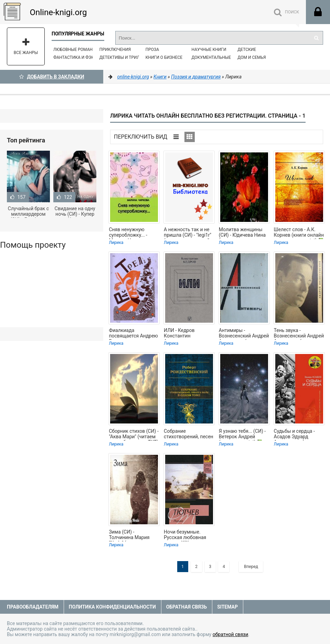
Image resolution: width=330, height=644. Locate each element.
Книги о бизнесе (164, 57)
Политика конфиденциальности (112, 607)
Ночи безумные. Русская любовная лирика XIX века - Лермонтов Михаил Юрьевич (186, 535)
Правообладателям (33, 607)
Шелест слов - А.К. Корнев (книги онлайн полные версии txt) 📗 (299, 233)
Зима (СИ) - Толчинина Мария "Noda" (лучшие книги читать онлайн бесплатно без (133, 535)
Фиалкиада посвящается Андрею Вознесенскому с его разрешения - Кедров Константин (133, 334)
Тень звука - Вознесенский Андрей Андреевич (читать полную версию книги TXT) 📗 (299, 334)
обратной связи (231, 634)
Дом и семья (252, 57)
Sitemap (227, 607)
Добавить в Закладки (52, 77)
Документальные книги (219, 57)
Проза (152, 50)
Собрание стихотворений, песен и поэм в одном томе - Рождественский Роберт (189, 434)
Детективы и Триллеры (125, 57)
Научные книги (209, 50)
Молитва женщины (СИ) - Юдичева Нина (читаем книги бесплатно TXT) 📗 (242, 233)
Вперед (251, 567)
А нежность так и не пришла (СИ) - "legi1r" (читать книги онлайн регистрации (188, 233)
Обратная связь (187, 607)
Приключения (115, 50)
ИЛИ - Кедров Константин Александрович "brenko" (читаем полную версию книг (187, 334)
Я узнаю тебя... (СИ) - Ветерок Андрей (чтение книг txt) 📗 (242, 434)
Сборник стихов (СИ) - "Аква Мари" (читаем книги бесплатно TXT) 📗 (134, 434)
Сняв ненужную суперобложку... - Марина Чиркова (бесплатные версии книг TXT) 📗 (132, 233)
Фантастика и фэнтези (79, 57)
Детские (247, 50)
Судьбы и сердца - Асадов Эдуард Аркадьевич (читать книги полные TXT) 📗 (299, 434)
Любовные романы (75, 50)
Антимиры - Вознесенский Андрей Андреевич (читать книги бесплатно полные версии (244, 334)
